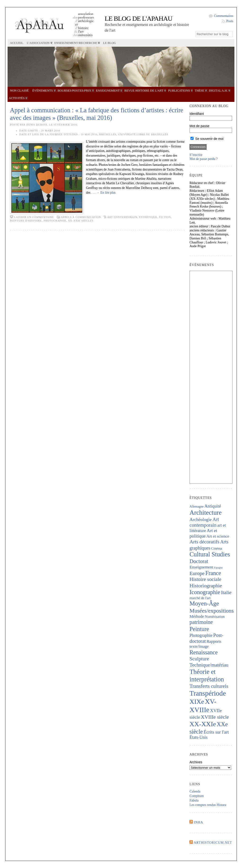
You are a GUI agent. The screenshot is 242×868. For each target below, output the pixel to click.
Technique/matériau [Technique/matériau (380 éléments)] (209, 665)
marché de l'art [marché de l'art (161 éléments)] (200, 598)
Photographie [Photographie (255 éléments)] (201, 635)
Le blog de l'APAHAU (138, 19)
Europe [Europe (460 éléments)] (197, 573)
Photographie (55, 221)
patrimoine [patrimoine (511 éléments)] (201, 622)
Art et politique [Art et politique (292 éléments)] (203, 533)
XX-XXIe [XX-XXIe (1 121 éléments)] (203, 724)
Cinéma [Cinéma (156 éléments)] (216, 548)
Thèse (199, 90)
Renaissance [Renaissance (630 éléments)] (204, 652)
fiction (165, 217)
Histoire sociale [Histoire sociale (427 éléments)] (205, 579)
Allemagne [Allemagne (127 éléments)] (197, 507)
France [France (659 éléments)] (213, 573)
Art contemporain (122, 217)
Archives (196, 762)
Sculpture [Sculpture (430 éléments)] (199, 659)
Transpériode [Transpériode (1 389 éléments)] (208, 693)
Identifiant (197, 114)
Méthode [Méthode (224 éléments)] (197, 616)
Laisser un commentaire (34, 217)
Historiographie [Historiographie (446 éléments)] (206, 586)
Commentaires (224, 16)
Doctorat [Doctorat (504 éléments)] (199, 561)
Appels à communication (81, 217)
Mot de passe (199, 126)
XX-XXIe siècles (81, 221)
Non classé (19, 90)
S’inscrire (196, 155)
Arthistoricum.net (213, 843)
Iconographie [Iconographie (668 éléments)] (205, 592)
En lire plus (108, 193)
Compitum (197, 796)
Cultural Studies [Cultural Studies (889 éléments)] (210, 554)
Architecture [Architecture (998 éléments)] (206, 513)
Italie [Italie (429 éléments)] (226, 593)
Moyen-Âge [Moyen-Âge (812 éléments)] (204, 603)
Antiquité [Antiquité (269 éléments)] (213, 506)
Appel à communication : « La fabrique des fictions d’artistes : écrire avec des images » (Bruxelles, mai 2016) (97, 114)
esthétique (148, 217)
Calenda (195, 791)
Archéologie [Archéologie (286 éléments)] (201, 520)
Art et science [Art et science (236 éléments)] (218, 536)
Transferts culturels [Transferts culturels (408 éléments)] (209, 686)
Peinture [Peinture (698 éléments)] (199, 629)
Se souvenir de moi (207, 139)
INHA (199, 822)
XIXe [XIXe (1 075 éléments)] (197, 702)
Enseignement (108, 90)
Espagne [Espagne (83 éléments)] (218, 568)
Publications (179, 90)
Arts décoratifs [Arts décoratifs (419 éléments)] (204, 542)
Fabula (194, 800)
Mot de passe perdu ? (204, 159)
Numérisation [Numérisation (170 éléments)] (215, 616)
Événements (43, 90)
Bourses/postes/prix (74, 90)
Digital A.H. (218, 90)
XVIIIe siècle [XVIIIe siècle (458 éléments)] (215, 717)
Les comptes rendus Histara (208, 805)
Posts (230, 21)
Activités (17, 98)
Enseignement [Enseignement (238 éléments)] (201, 567)
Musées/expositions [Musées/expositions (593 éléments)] (212, 611)
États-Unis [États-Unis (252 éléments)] (199, 737)
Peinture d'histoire (26, 221)
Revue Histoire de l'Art (144, 90)
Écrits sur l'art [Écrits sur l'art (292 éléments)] (216, 732)
